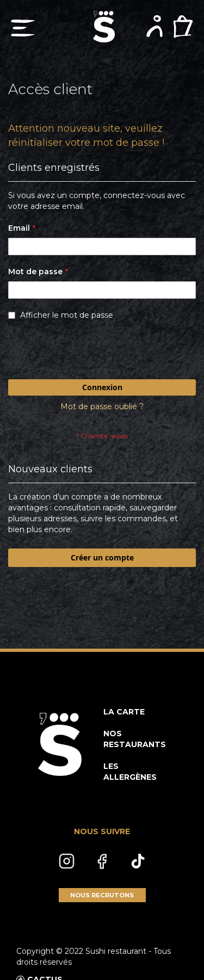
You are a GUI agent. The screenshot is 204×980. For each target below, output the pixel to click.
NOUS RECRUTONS (102, 895)
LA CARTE (124, 712)
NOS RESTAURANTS (135, 739)
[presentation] (91, 353)
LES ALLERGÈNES (130, 772)
